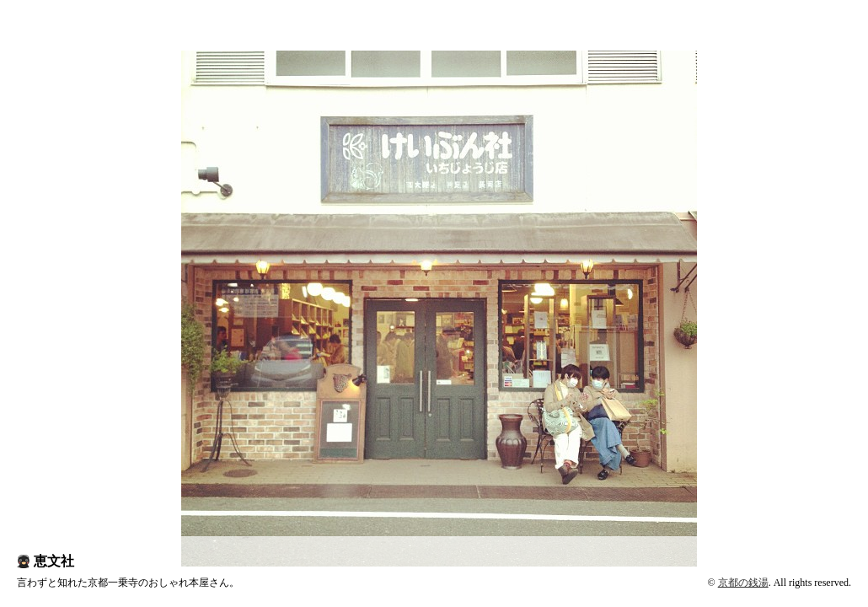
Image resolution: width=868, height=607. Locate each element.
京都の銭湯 (743, 583)
